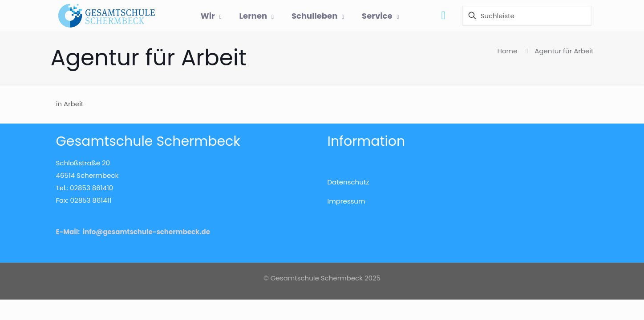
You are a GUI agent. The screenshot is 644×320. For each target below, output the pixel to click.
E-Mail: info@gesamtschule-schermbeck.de (133, 232)
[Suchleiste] (527, 16)
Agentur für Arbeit (564, 51)
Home (508, 51)
